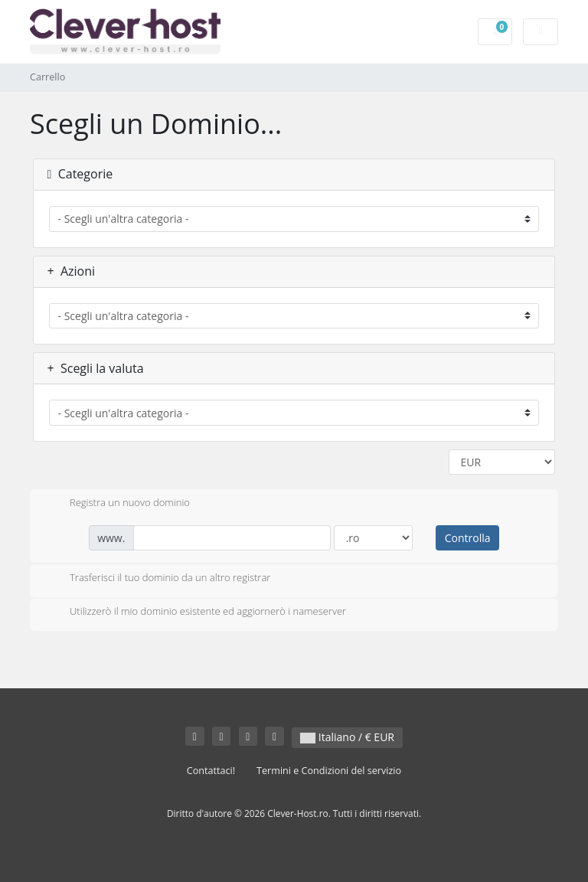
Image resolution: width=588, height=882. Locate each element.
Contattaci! (211, 771)
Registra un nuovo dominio (118, 504)
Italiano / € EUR (347, 737)
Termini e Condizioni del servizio (329, 771)
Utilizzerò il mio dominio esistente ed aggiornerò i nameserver (196, 612)
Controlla (468, 538)
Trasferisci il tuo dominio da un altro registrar (158, 579)
